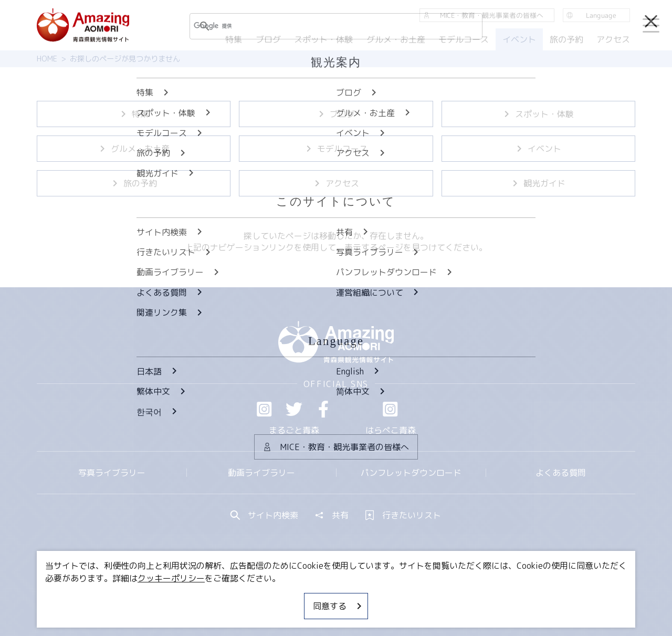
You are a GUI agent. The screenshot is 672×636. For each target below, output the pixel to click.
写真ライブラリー (112, 473)
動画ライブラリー (261, 473)
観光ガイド (538, 183)
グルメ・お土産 (134, 149)
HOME (47, 59)
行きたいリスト (403, 515)
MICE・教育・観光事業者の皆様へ (265, 597)
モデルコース (336, 149)
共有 (332, 515)
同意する (338, 606)
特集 (134, 114)
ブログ (336, 114)
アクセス (336, 183)
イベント (538, 149)
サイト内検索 (265, 515)
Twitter (294, 409)
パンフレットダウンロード (411, 473)
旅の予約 (134, 183)
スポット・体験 (538, 114)
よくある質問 (561, 473)
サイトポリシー (375, 597)
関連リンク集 (447, 597)
